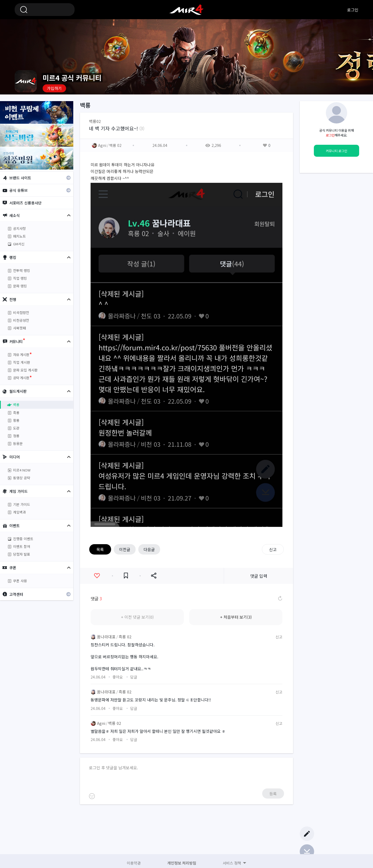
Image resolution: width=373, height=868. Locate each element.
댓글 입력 (259, 576)
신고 (273, 549)
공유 (154, 576)
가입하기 (54, 88)
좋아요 (97, 576)
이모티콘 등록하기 (92, 796)
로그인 (353, 10)
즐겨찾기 (126, 576)
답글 (134, 677)
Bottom (307, 852)
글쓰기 (307, 834)
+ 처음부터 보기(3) (236, 617)
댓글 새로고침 (280, 598)
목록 (100, 549)
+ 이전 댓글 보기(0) (137, 617)
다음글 (149, 549)
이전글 (125, 549)
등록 (273, 794)
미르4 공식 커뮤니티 (186, 10)
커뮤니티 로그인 (336, 151)
